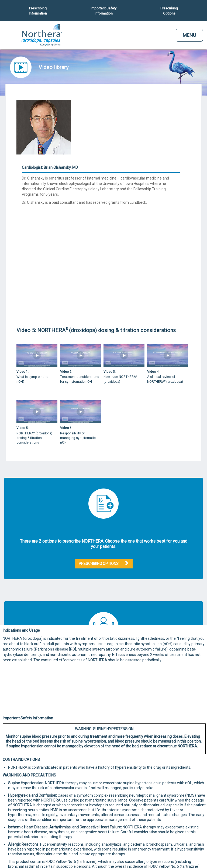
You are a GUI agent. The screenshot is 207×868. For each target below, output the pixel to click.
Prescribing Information (38, 11)
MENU (189, 35)
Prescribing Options (169, 11)
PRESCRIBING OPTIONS (99, 564)
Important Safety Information (103, 11)
